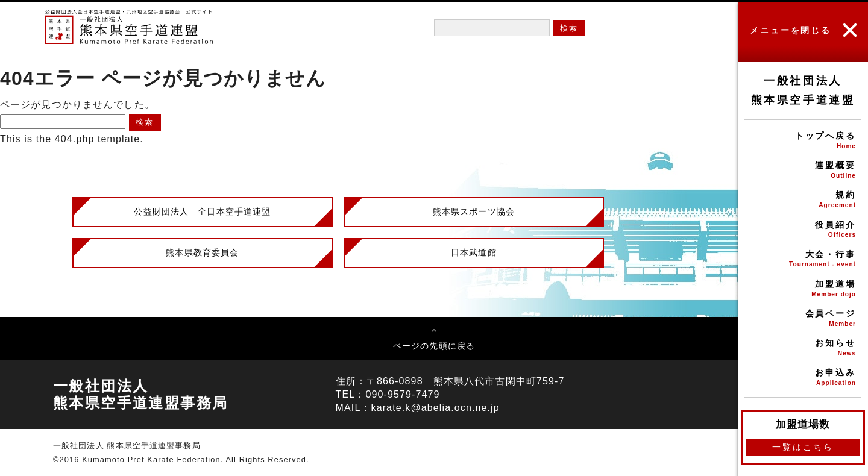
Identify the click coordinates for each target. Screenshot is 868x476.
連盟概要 (803, 171)
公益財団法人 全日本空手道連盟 (202, 211)
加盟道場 (803, 290)
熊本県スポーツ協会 (474, 211)
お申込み (803, 378)
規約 (803, 200)
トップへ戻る (803, 141)
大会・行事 (803, 260)
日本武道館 (474, 252)
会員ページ (803, 319)
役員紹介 (803, 230)
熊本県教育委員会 (202, 252)
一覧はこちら (803, 447)
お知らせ (803, 349)
